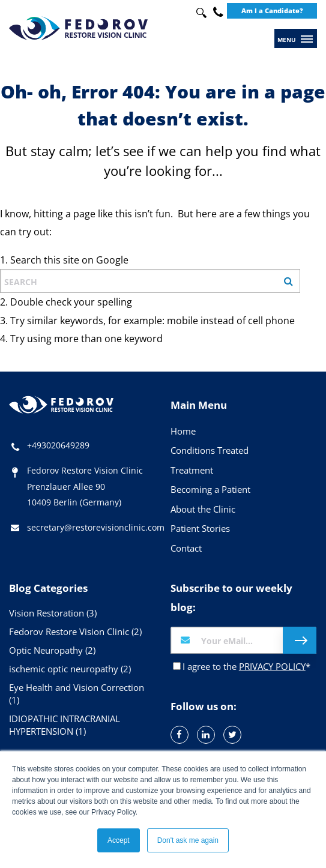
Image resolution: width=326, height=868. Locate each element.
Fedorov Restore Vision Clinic (75, 631)
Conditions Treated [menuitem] (210, 450)
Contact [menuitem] (186, 548)
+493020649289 (58, 445)
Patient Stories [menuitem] (200, 528)
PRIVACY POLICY (272, 666)
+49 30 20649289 (218, 12)
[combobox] (198, 13)
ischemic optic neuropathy (70, 669)
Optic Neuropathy (52, 650)
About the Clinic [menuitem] (203, 509)
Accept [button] (119, 840)
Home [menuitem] (183, 431)
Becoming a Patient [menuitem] (210, 489)
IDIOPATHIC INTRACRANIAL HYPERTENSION (65, 725)
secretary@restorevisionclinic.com (96, 527)
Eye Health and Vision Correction (77, 694)
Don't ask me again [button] (188, 840)
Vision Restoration (53, 613)
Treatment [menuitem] (192, 470)
